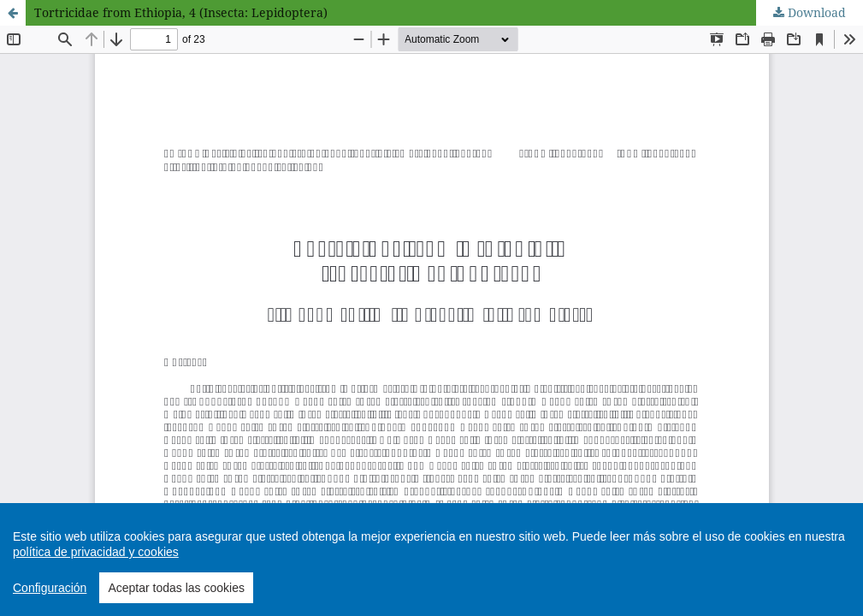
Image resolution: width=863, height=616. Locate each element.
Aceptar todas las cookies (176, 588)
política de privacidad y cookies (96, 552)
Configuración (50, 588)
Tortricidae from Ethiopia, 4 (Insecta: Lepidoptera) (181, 12)
